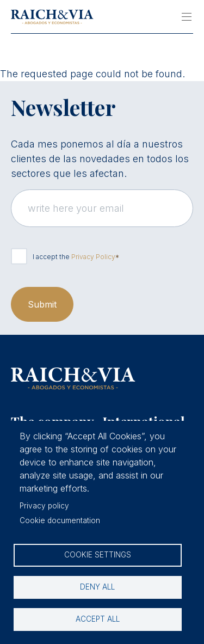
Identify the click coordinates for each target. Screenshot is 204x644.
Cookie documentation (60, 520)
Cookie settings (98, 555)
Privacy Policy (93, 257)
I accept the (74, 257)
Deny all (97, 587)
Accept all (98, 619)
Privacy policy (44, 506)
